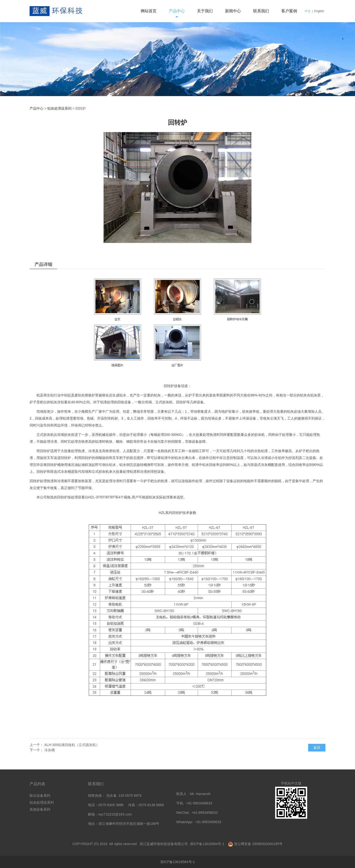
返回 (317, 748)
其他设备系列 (40, 809)
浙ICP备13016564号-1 (208, 844)
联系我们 (261, 11)
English (319, 11)
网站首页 (149, 11)
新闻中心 (233, 11)
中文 (308, 11)
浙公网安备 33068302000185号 (258, 844)
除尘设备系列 (40, 796)
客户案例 (289, 11)
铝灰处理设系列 (59, 108)
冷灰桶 (50, 750)
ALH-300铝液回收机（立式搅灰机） (72, 745)
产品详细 (43, 264)
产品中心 (177, 11)
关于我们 (205, 11)
